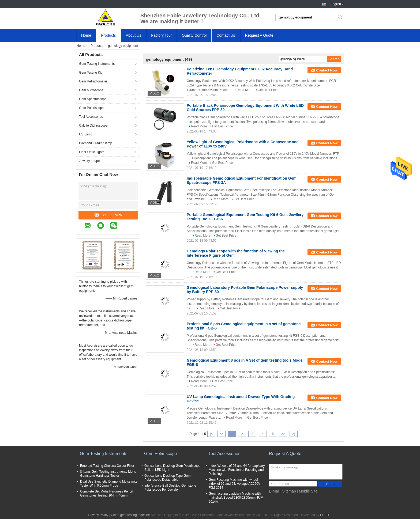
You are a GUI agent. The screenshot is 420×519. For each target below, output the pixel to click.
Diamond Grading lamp (95, 143)
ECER (325, 515)
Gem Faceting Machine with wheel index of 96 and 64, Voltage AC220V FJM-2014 (235, 484)
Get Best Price (268, 90)
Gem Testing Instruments (97, 64)
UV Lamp (86, 134)
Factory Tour (162, 35)
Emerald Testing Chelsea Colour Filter (107, 466)
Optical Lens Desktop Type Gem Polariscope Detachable (168, 478)
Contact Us (226, 35)
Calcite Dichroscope (93, 126)
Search (341, 17)
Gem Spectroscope (93, 99)
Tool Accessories (91, 117)
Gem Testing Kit (90, 73)
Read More (244, 90)
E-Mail (274, 491)
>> (283, 434)
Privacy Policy (98, 515)
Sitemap (289, 491)
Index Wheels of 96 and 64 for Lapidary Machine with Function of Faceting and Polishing (237, 470)
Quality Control (194, 35)
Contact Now (108, 215)
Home (86, 35)
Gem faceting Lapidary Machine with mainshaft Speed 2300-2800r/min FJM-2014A (237, 498)
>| (294, 434)
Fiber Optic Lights (92, 152)
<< (222, 434)
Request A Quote (259, 35)
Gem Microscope (91, 90)
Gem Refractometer (93, 81)
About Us (134, 35)
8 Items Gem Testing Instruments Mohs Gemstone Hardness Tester (108, 474)
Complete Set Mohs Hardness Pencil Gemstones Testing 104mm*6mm (106, 493)
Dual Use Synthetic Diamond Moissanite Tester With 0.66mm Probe (109, 484)
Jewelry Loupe (89, 161)
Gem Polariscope (91, 108)
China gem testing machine (130, 515)
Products (108, 35)
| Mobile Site (307, 491)
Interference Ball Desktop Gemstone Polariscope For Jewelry (170, 488)
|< (211, 434)
